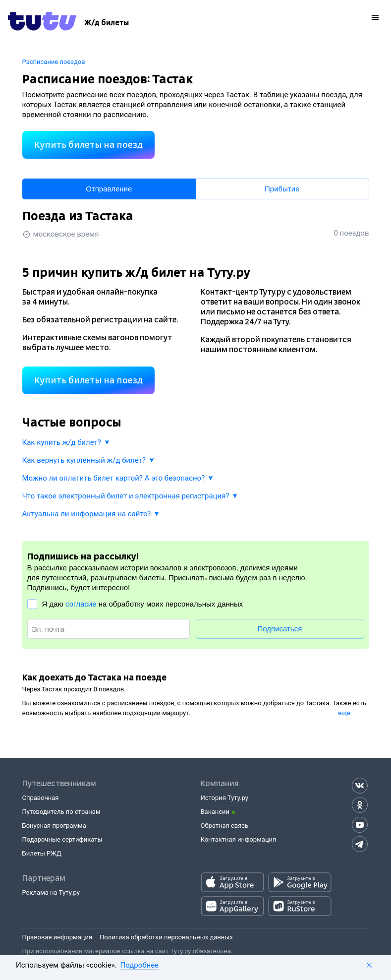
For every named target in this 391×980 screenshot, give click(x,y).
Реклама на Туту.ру (51, 892)
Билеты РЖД (42, 853)
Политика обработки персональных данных (166, 937)
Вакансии (215, 812)
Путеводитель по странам (61, 812)
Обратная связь (225, 826)
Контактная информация (239, 839)
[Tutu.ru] (42, 23)
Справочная (41, 798)
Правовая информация (57, 937)
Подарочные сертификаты (62, 839)
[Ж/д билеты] (107, 23)
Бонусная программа (54, 826)
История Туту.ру (224, 798)
